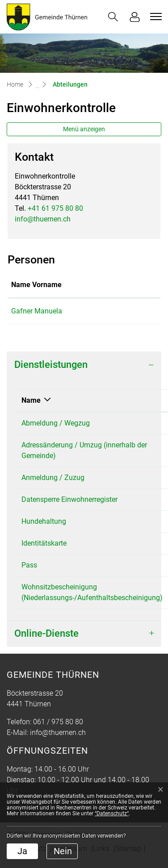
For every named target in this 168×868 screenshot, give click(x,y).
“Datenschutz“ (112, 814)
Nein (63, 851)
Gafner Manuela (37, 311)
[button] (113, 17)
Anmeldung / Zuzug (53, 478)
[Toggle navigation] (155, 17)
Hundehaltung (44, 521)
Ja (22, 851)
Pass (29, 565)
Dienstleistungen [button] (51, 365)
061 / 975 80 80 (58, 722)
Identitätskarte (44, 543)
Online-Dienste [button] (46, 633)
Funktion (117, 285)
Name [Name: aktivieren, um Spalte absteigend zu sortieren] (31, 400)
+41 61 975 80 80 (55, 208)
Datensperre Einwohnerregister (69, 499)
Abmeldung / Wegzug (56, 423)
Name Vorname (36, 285)
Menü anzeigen (84, 129)
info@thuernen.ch (43, 219)
